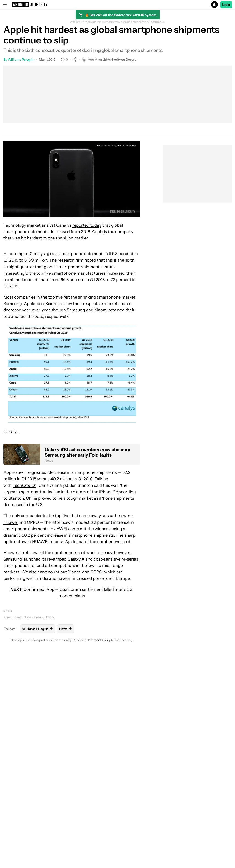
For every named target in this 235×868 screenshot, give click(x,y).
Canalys (11, 432)
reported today (87, 225)
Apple (97, 232)
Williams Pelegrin (21, 60)
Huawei (11, 522)
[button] (117, 5)
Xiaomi (52, 304)
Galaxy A (76, 559)
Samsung (13, 304)
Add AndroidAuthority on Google (109, 60)
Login (226, 5)
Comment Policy (98, 640)
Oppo (27, 617)
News (8, 611)
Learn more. (157, 22)
